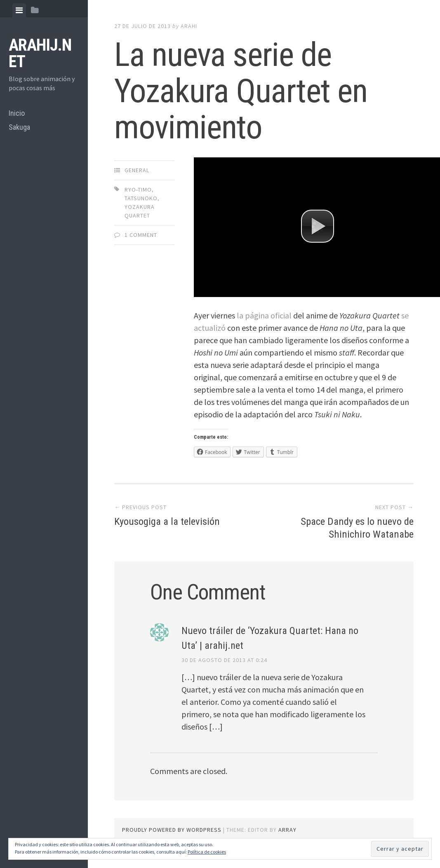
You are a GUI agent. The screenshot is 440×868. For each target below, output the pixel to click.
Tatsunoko (141, 198)
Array (287, 830)
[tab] (19, 10)
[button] (318, 226)
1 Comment (141, 235)
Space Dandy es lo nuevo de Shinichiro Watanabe (354, 528)
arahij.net (40, 53)
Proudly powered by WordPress (172, 830)
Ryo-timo (138, 190)
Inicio (17, 113)
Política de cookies (207, 852)
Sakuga (19, 127)
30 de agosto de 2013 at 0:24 (224, 660)
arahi (189, 26)
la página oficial (264, 315)
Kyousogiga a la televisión (170, 521)
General (137, 170)
